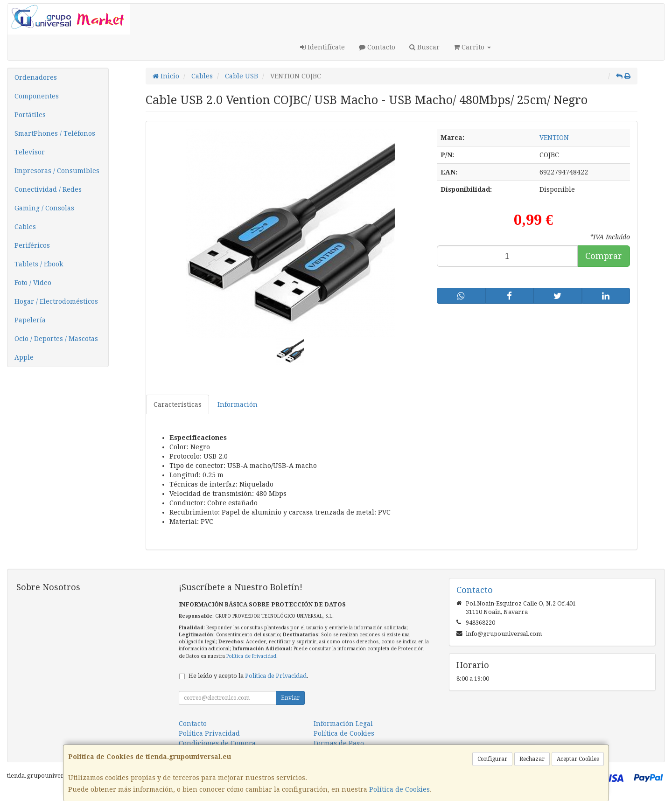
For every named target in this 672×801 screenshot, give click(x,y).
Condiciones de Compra (217, 743)
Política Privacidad (209, 733)
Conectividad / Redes (48, 189)
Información (238, 404)
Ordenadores (36, 77)
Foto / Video (33, 283)
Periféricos (32, 245)
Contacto (377, 47)
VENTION (554, 138)
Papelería (30, 320)
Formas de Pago (339, 743)
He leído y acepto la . (248, 676)
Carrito (472, 47)
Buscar (424, 47)
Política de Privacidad (251, 656)
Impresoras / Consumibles (57, 171)
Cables (25, 227)
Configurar (492, 759)
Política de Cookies (399, 789)
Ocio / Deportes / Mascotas (56, 339)
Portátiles (30, 115)
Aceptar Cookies (578, 759)
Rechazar (532, 759)
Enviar (290, 698)
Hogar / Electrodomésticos (56, 301)
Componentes (37, 96)
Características (178, 404)
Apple (24, 357)
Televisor (30, 152)
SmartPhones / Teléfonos (55, 133)
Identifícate (322, 47)
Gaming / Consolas (44, 208)
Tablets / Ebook (39, 264)
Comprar (604, 256)
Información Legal (343, 724)
